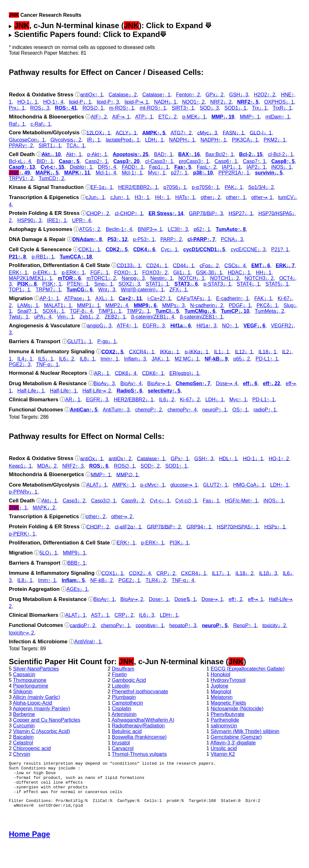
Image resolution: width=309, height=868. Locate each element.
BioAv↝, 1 (159, 383)
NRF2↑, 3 (73, 466)
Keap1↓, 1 (20, 466)
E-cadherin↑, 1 (232, 298)
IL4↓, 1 (25, 359)
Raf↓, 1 (17, 124)
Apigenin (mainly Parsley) (41, 709)
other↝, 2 (122, 516)
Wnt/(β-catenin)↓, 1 (142, 290)
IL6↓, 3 (147, 615)
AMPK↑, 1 (123, 485)
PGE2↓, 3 (20, 364)
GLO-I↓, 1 (261, 133)
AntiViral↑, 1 (88, 642)
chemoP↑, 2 (148, 410)
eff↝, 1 (256, 599)
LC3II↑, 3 (178, 229)
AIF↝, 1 (121, 117)
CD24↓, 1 (157, 265)
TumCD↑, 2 (51, 178)
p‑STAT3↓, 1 (217, 284)
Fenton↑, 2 (188, 95)
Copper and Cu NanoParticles (47, 720)
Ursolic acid (224, 748)
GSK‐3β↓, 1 (209, 273)
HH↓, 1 (264, 273)
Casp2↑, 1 (96, 161)
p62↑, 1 (202, 229)
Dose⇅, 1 (185, 599)
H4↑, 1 (162, 197)
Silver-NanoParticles (36, 669)
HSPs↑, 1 (275, 527)
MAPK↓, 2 (44, 508)
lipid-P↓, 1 (80, 102)
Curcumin (24, 726)
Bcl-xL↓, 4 (20, 161)
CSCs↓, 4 (235, 265)
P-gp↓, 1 (107, 341)
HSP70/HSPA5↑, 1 (238, 527)
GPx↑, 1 (180, 458)
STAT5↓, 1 (277, 284)
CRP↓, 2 (166, 573)
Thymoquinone (30, 680)
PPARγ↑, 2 (21, 146)
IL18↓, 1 (267, 352)
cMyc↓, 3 (207, 133)
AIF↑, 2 (99, 117)
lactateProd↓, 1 (123, 140)
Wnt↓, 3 (107, 290)
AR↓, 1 (102, 373)
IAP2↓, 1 (256, 167)
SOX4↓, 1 (53, 311)
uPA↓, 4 (43, 317)
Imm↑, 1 (109, 359)
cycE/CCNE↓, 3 (248, 249)
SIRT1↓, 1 (50, 146)
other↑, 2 (96, 516)
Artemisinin (124, 714)
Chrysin (21, 754)
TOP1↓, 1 (19, 290)
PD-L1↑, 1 (267, 359)
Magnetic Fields (228, 703)
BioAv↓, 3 (104, 383)
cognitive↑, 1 (150, 625)
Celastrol (23, 743)
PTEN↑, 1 (78, 284)
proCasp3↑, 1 (194, 161)
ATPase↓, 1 (77, 298)
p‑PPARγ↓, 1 (23, 492)
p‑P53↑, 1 (144, 239)
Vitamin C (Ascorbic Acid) (41, 731)
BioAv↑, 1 (104, 599)
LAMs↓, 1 (28, 305)
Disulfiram (123, 669)
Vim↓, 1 (66, 317)
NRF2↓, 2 (221, 102)
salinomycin (224, 726)
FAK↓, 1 (263, 298)
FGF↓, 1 (100, 273)
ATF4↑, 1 (127, 326)
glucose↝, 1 (184, 485)
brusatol (121, 743)
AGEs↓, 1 (77, 589)
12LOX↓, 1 (99, 133)
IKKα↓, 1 (170, 352)
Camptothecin (127, 703)
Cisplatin (121, 709)
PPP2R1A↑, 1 (234, 173)
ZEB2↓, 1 (115, 317)
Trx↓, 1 (259, 108)
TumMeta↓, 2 (269, 311)
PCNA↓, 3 (232, 239)
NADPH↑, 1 (213, 140)
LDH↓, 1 (154, 140)
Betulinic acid (127, 731)
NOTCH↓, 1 (192, 278)
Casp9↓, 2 (133, 501)
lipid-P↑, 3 (108, 102)
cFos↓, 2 (209, 265)
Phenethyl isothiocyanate (140, 692)
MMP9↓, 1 (74, 553)
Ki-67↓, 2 (190, 400)
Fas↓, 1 (211, 501)
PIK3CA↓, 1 (245, 140)
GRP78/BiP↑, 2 (164, 527)
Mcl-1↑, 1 (132, 173)
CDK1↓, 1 (89, 249)
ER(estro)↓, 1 (184, 373)
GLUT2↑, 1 (215, 485)
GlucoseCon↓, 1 (27, 140)
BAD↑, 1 (163, 154)
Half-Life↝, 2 (97, 391)
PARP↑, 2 (171, 239)
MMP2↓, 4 (117, 305)
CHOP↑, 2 (98, 213)
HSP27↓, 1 (240, 213)
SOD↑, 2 (150, 466)
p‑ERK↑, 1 (73, 273)
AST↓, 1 (100, 615)
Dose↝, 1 (212, 599)
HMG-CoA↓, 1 (249, 485)
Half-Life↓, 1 (31, 391)
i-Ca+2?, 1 (159, 298)
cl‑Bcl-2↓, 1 (280, 154)
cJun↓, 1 (95, 197)
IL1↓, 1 (221, 352)
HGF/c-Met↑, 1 (241, 501)
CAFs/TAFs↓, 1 (194, 298)
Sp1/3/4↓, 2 (261, 187)
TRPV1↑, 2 (21, 178)
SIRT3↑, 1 (183, 108)
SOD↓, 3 (209, 108)
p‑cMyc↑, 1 (152, 485)
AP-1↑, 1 (49, 298)
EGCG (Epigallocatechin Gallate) (248, 669)
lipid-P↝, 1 (136, 102)
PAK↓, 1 (234, 187)
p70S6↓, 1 (175, 187)
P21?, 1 (280, 249)
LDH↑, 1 (279, 485)
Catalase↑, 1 (156, 95)
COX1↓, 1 (112, 573)
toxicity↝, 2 (21, 633)
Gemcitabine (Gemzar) (236, 737)
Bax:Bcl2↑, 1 (219, 154)
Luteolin (121, 686)
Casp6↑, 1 (226, 161)
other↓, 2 (210, 197)
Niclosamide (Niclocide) (237, 709)
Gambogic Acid (129, 680)
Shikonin (23, 692)
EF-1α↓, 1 (102, 187)
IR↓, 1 (94, 140)
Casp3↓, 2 (74, 501)
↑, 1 (18, 508)
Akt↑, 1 (74, 154)
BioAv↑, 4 (131, 383)
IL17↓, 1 (221, 573)
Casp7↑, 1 (254, 161)
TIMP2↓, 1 (138, 311)
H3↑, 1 (142, 197)
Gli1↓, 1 (182, 273)
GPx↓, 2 (215, 95)
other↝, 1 (262, 197)
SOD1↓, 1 (235, 108)
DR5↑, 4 (107, 167)
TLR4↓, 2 (156, 580)
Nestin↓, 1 (162, 278)
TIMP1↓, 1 (110, 311)
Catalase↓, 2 (123, 95)
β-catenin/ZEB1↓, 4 (153, 317)
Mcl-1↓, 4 (106, 173)
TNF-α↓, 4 (183, 580)
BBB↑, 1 (76, 563)
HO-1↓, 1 (27, 102)
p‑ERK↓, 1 (44, 273)
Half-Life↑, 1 (63, 391)
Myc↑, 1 (157, 173)
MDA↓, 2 (47, 466)
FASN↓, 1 (233, 133)
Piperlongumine (30, 686)
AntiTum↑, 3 (116, 410)
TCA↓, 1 (76, 146)
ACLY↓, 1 (126, 133)
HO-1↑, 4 (53, 102)
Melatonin (222, 697)
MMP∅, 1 (127, 474)
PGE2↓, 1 (129, 580)
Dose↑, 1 (159, 599)
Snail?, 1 (27, 311)
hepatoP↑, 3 (183, 625)
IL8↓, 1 (87, 359)
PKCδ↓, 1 (267, 305)
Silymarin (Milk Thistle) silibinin (245, 731)
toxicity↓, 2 (274, 625)
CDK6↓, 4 (126, 373)
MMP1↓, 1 (88, 305)
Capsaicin (24, 674)
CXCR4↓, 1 (142, 352)
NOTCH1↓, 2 (225, 278)
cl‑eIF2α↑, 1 (128, 527)
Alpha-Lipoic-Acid (32, 703)
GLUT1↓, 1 (79, 341)
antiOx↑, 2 (120, 458)
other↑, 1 (236, 197)
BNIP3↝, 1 (150, 229)
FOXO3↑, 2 (155, 273)
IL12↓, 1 (244, 352)
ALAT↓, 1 (97, 485)
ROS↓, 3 (40, 108)
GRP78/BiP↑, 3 (206, 213)
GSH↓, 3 (239, 95)
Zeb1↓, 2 (89, 317)
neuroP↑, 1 (214, 410)
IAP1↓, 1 (231, 167)
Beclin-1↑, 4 (119, 229)
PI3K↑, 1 (52, 284)
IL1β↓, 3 (268, 573)
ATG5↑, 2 (89, 229)
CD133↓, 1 (129, 265)
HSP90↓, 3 (29, 220)
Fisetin (119, 674)
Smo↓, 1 (103, 284)
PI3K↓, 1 (179, 543)
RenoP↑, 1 (245, 625)
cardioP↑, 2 (82, 625)
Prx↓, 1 (17, 108)
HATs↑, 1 (185, 197)
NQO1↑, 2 (193, 102)
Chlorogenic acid (32, 748)
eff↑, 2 (236, 599)
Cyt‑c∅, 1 (186, 501)
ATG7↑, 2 (181, 133)
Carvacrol (123, 748)
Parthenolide (225, 720)
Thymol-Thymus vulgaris (139, 754)
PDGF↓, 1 (240, 305)
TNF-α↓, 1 (47, 364)
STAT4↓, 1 (248, 284)
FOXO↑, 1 (125, 273)
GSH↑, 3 (204, 458)
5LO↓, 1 (48, 553)
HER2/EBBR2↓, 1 (138, 187)
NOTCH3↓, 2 (259, 278)
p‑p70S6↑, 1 (205, 187)
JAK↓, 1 (160, 359)
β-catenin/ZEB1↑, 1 (201, 317)
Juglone (220, 686)
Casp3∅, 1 (103, 501)
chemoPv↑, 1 (115, 625)
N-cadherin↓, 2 (207, 305)
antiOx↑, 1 (92, 95)
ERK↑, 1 (18, 273)
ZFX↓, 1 (178, 290)
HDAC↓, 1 (239, 273)
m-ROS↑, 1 (121, 108)
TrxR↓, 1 (282, 108)
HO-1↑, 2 (279, 458)
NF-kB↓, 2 (102, 580)
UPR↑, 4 (82, 220)
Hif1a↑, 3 (206, 326)
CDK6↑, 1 (153, 373)
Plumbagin (124, 697)
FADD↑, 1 (133, 167)
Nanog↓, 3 (133, 278)
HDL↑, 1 (228, 458)
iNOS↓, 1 (282, 167)
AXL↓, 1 (104, 298)
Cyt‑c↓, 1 (160, 501)
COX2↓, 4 (140, 573)
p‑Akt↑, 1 (97, 154)
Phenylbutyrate (228, 714)
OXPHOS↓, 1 (279, 102)
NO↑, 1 (230, 326)
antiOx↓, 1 (92, 458)
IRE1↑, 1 (57, 220)
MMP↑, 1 (250, 117)
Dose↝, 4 (227, 383)
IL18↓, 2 (244, 573)
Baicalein (23, 737)
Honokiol (221, 674)
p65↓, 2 (241, 359)
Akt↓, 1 (49, 501)
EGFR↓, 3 (154, 326)
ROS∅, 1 (93, 108)
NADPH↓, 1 (182, 140)
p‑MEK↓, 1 (194, 117)
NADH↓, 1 (165, 102)
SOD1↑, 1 (176, 466)
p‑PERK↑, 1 (22, 534)
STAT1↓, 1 (157, 284)
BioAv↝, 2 (132, 599)
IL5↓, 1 (46, 359)
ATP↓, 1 (144, 117)
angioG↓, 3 (99, 326)
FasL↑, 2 (206, 167)
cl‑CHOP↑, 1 (129, 213)
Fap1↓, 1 (159, 167)
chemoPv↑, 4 (182, 410)
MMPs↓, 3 (173, 305)
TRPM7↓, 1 (48, 290)
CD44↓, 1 (183, 265)
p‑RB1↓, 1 (43, 257)
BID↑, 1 (45, 161)
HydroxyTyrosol (228, 680)
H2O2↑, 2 (265, 95)
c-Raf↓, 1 (40, 124)
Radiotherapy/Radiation (138, 726)
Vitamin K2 (223, 754)
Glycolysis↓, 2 (66, 140)
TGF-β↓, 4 (81, 311)
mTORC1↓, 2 (101, 278)
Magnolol (221, 692)
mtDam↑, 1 (278, 117)
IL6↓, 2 (66, 359)
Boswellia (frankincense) (139, 737)
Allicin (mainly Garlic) (36, 697)
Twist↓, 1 (19, 317)
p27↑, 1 (179, 173)
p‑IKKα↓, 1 (197, 352)
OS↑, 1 (240, 410)
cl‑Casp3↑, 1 (159, 161)
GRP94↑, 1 (199, 527)
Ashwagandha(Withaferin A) (143, 720)
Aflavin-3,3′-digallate (233, 743)
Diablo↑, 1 (81, 167)
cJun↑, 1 (120, 197)
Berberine (24, 714)
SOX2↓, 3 (129, 284)
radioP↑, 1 (265, 410)
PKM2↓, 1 (275, 140)
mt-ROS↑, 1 (153, 108)
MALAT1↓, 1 (58, 305)
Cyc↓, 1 (169, 249)
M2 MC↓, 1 (187, 359)
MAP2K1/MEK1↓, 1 (30, 278)
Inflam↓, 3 (135, 359)
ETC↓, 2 (167, 117)
